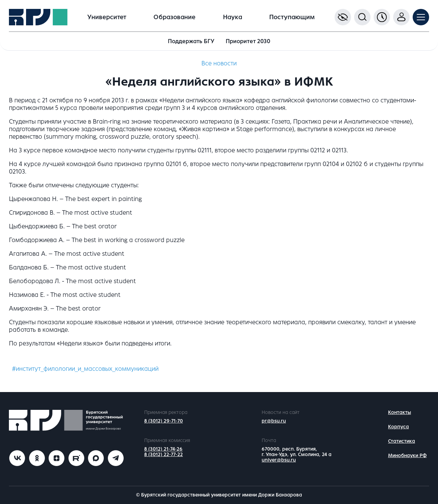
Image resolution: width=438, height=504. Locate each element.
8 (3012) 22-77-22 (164, 455)
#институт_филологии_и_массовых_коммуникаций (85, 369)
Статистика (402, 441)
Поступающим (292, 17)
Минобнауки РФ (407, 456)
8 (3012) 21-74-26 (163, 449)
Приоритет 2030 (248, 41)
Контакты (399, 412)
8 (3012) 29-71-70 (164, 421)
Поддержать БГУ (191, 41)
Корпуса (398, 427)
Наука (233, 17)
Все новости (219, 63)
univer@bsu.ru (279, 460)
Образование (174, 17)
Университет (107, 17)
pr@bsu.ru (274, 421)
